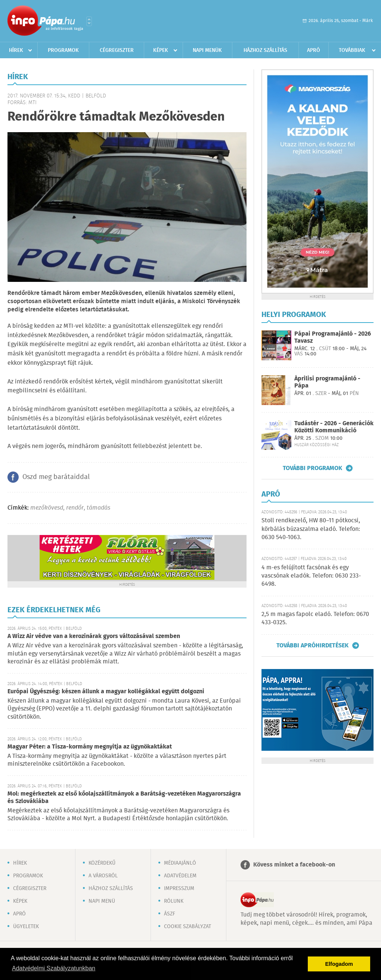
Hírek (16, 50)
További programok (312, 468)
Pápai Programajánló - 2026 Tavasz (333, 337)
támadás (98, 508)
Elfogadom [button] (339, 964)
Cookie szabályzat (188, 927)
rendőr (75, 508)
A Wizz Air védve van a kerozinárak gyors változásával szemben (94, 636)
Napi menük (207, 50)
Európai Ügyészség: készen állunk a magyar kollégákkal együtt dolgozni (106, 692)
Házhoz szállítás (265, 50)
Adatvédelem (180, 876)
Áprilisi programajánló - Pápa (327, 382)
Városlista (89, 21)
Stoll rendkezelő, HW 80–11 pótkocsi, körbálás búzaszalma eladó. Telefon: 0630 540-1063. (311, 529)
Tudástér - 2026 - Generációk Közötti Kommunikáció (334, 427)
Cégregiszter (117, 50)
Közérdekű (102, 863)
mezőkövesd (47, 508)
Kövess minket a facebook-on (294, 865)
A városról (103, 876)
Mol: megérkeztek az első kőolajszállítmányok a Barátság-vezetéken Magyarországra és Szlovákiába (124, 798)
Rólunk (174, 901)
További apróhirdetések (312, 645)
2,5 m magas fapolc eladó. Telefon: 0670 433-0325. (315, 618)
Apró (314, 50)
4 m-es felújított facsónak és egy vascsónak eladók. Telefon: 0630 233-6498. (311, 576)
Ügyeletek (26, 927)
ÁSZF (170, 914)
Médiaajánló (180, 863)
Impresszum (179, 889)
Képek (161, 50)
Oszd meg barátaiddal (56, 477)
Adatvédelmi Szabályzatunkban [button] (54, 968)
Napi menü (102, 901)
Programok (63, 50)
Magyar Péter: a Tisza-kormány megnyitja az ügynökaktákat (90, 747)
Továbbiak (352, 50)
